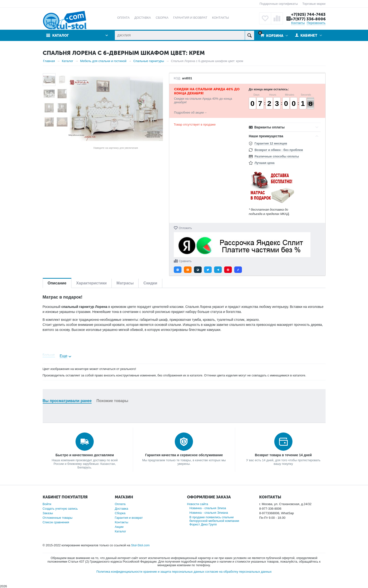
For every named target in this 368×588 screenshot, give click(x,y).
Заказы (48, 513)
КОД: (177, 78)
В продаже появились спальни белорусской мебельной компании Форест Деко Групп (214, 521)
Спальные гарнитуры (149, 61)
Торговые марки (314, 4)
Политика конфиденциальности (119, 572)
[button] (178, 270)
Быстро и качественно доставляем (85, 455)
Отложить (185, 228)
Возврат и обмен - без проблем (279, 150)
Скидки (150, 283)
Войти (47, 504)
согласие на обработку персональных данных (238, 572)
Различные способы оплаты (277, 156)
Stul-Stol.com (140, 545)
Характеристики (91, 283)
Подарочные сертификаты (279, 4)
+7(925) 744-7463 (308, 14)
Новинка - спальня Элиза (208, 508)
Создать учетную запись (60, 509)
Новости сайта (198, 504)
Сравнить (185, 261)
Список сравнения (56, 522)
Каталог (61, 35)
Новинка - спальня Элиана (209, 513)
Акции (119, 527)
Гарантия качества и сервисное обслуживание (184, 455)
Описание (57, 283)
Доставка (122, 509)
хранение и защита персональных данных (174, 572)
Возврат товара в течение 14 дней (283, 455)
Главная (49, 61)
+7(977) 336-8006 (308, 19)
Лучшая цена (265, 163)
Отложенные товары (58, 518)
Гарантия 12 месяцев (271, 143)
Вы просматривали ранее (67, 401)
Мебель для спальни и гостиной (103, 61)
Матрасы (125, 283)
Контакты (298, 23)
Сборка (120, 513)
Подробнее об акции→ (190, 112)
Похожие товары (112, 401)
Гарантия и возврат (129, 518)
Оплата (120, 504)
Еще (64, 356)
